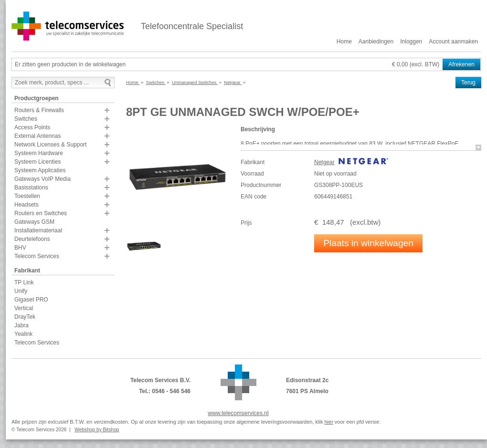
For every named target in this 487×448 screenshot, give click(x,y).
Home (344, 42)
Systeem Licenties (37, 162)
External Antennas (37, 136)
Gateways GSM (34, 222)
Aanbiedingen (376, 42)
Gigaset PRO (31, 300)
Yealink (23, 334)
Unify (21, 291)
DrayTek (25, 317)
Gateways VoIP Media (42, 179)
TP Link (24, 282)
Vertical (24, 308)
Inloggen (411, 42)
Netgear (324, 162)
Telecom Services (37, 256)
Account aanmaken (453, 42)
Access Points (32, 127)
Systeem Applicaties (40, 170)
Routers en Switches (41, 213)
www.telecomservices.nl (238, 413)
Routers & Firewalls (39, 110)
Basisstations (31, 188)
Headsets (26, 205)
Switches (26, 119)
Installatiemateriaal (38, 230)
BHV (20, 248)
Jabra (21, 325)
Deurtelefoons (32, 239)
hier (328, 422)
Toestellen (27, 196)
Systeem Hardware (39, 153)
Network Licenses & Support (50, 145)
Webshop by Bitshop (97, 430)
